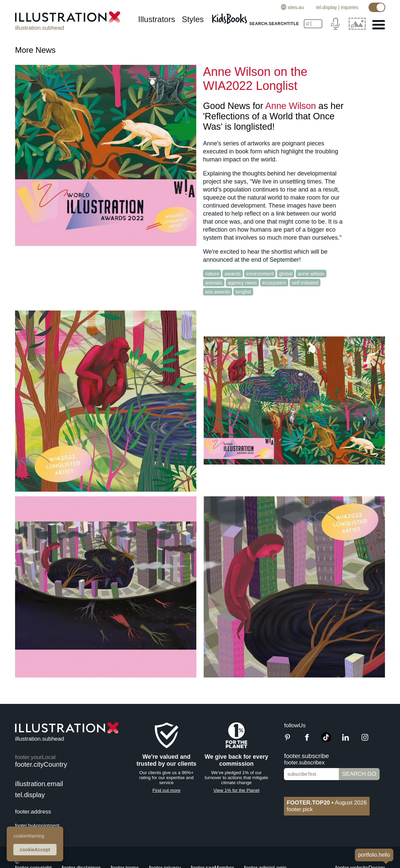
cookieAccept (35, 850)
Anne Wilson (291, 106)
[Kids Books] (230, 17)
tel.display (326, 7)
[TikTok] (326, 740)
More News (35, 50)
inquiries (349, 7)
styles (193, 19)
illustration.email (39, 784)
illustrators (157, 19)
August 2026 (327, 803)
